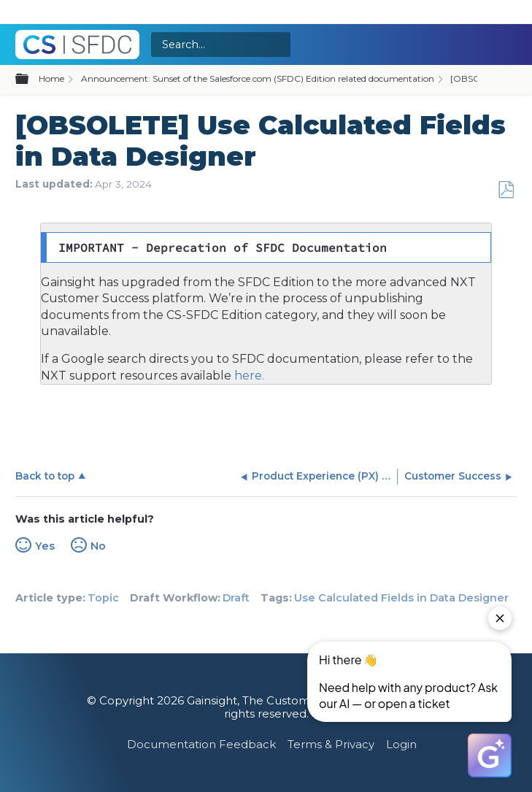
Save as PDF (506, 190)
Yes (45, 546)
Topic (103, 598)
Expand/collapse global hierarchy (31, 80)
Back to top (45, 476)
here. (248, 376)
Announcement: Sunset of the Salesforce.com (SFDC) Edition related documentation (258, 78)
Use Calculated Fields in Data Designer (401, 598)
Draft (236, 598)
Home (51, 78)
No (98, 546)
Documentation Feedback (201, 744)
